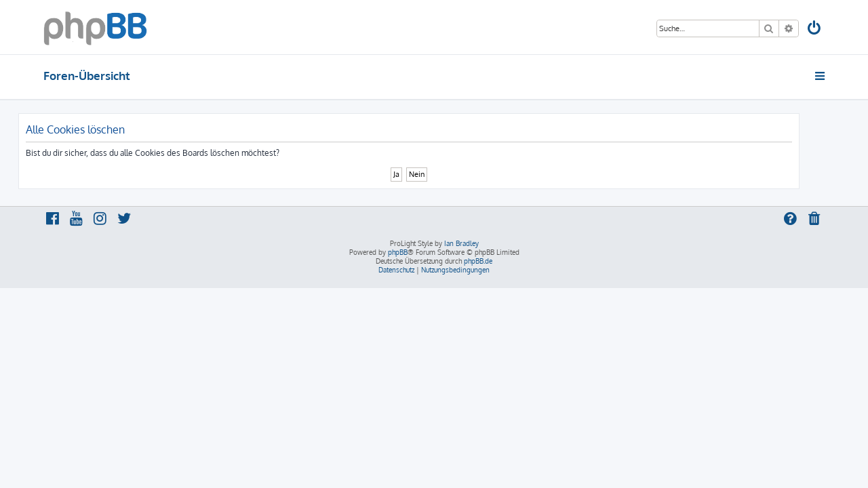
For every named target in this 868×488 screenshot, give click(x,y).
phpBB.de (478, 261)
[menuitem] (815, 29)
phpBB (398, 252)
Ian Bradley (461, 243)
